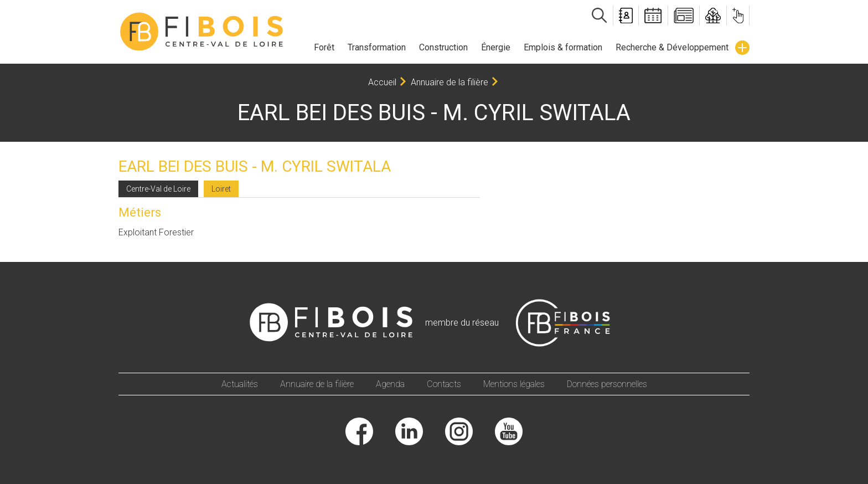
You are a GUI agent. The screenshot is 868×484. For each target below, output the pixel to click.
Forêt (324, 47)
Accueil (382, 82)
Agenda (390, 384)
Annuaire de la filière (449, 82)
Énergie (496, 47)
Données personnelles (607, 384)
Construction (443, 47)
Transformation (377, 47)
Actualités (240, 384)
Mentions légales (514, 384)
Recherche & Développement (672, 47)
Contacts (444, 384)
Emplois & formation (563, 47)
